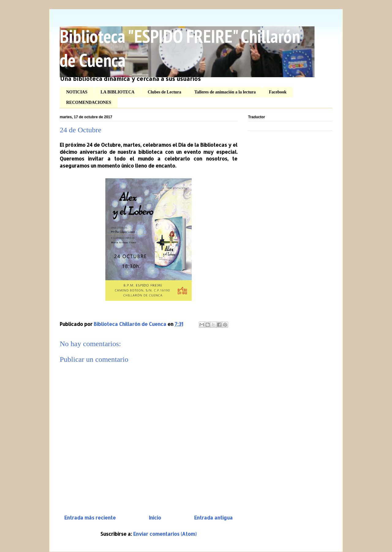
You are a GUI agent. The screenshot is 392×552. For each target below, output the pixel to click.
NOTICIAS (77, 92)
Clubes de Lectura (164, 92)
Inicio (155, 518)
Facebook (278, 92)
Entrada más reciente (90, 518)
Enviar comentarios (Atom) (165, 534)
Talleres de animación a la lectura (225, 92)
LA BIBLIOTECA (117, 92)
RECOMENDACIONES (89, 102)
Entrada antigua (213, 518)
